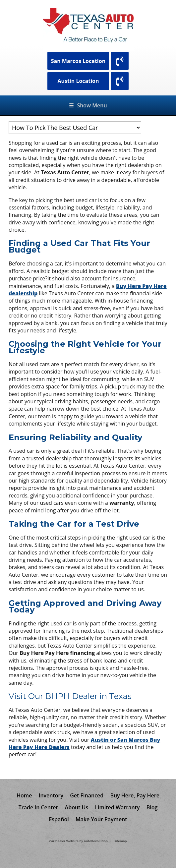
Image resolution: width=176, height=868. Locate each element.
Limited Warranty (117, 807)
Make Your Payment (101, 819)
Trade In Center (38, 807)
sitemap (120, 841)
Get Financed (87, 795)
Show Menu (88, 105)
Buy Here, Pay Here (135, 795)
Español (59, 819)
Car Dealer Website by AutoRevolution (79, 841)
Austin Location (78, 81)
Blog (152, 807)
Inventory (51, 795)
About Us (77, 807)
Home (24, 795)
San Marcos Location (78, 61)
